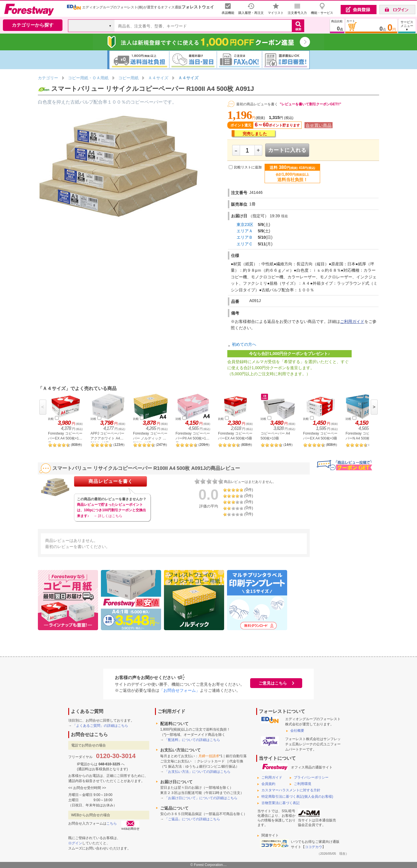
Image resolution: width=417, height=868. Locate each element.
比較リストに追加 (248, 167)
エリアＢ (245, 237)
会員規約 (268, 784)
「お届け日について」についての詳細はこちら (201, 798)
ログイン (75, 843)
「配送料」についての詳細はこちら (192, 740)
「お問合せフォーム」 (180, 690)
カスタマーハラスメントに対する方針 (291, 790)
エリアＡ (245, 231)
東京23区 (245, 225)
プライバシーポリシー (311, 777)
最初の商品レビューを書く (257, 104)
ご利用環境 (302, 784)
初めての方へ (244, 344)
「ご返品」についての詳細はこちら (192, 819)
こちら (112, 823)
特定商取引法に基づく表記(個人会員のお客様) (297, 797)
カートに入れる (287, 150)
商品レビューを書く (111, 481)
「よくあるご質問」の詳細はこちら (100, 726)
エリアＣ (245, 244)
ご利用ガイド (352, 321)
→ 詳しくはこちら (108, 516)
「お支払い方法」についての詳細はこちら (198, 772)
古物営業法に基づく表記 (281, 803)
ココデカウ (313, 847)
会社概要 (297, 731)
